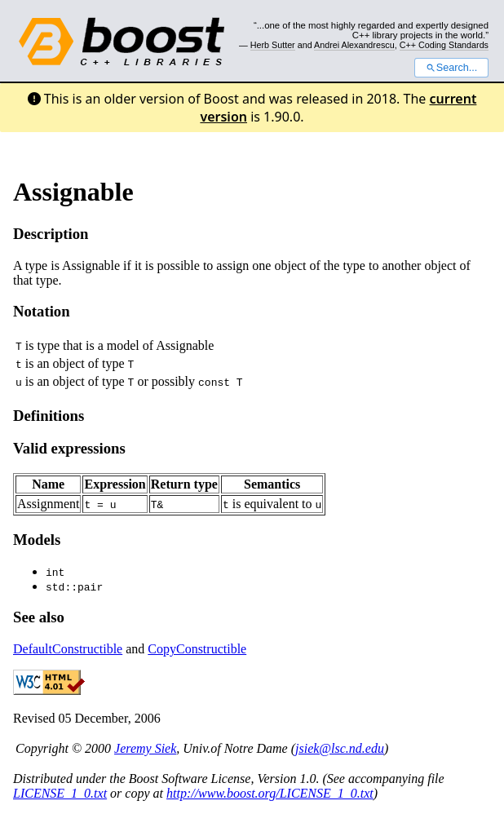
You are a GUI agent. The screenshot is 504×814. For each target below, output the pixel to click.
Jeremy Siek (145, 748)
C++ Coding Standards (444, 45)
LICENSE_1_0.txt (60, 793)
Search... (451, 68)
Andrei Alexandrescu (354, 45)
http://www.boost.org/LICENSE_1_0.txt (270, 793)
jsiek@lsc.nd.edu (340, 748)
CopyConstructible (197, 649)
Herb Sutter (273, 45)
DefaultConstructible (68, 649)
